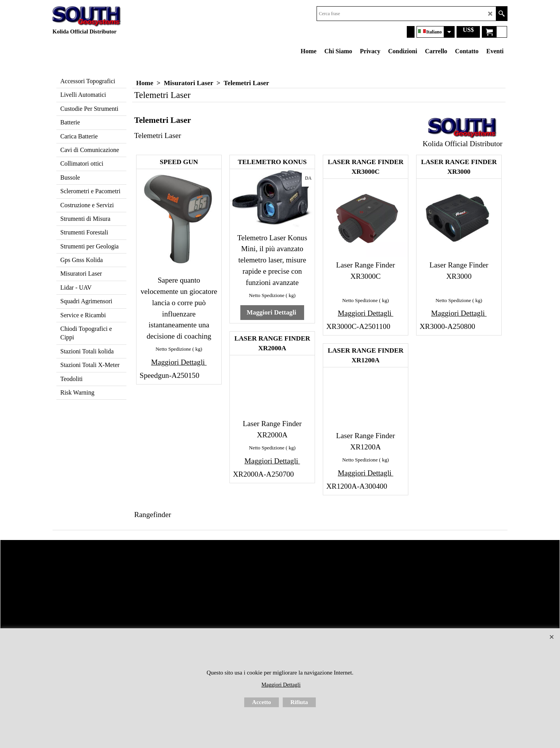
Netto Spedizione (173, 349)
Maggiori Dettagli (179, 362)
